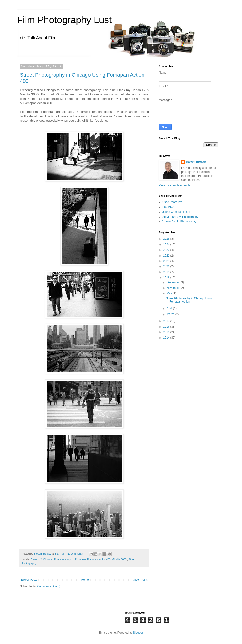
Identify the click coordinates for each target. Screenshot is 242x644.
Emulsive (168, 207)
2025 (167, 239)
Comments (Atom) (49, 586)
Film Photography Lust (64, 20)
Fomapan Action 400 (99, 559)
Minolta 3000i (120, 559)
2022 (167, 256)
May (170, 293)
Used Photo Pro (172, 202)
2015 (167, 332)
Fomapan (80, 559)
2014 (167, 338)
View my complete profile (175, 185)
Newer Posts (29, 580)
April (170, 309)
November (174, 288)
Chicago (48, 559)
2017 (167, 321)
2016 (167, 327)
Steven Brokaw (196, 162)
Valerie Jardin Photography (179, 222)
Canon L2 (36, 559)
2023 (167, 250)
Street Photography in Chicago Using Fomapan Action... (189, 300)
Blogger (138, 633)
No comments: (76, 554)
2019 (167, 272)
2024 (167, 244)
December (174, 282)
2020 (167, 266)
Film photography (64, 559)
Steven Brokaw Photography (180, 217)
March (171, 314)
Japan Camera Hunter (176, 212)
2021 (167, 261)
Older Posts (140, 580)
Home (85, 580)
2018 (167, 278)
